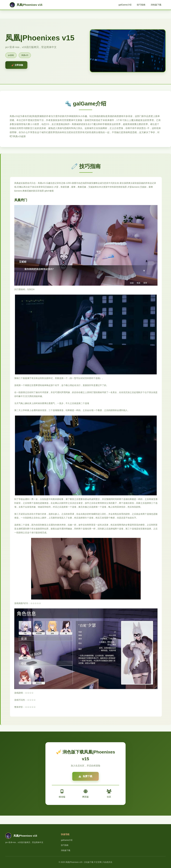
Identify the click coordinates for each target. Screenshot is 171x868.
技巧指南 (141, 5)
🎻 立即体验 (17, 65)
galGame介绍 (125, 5)
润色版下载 (156, 5)
